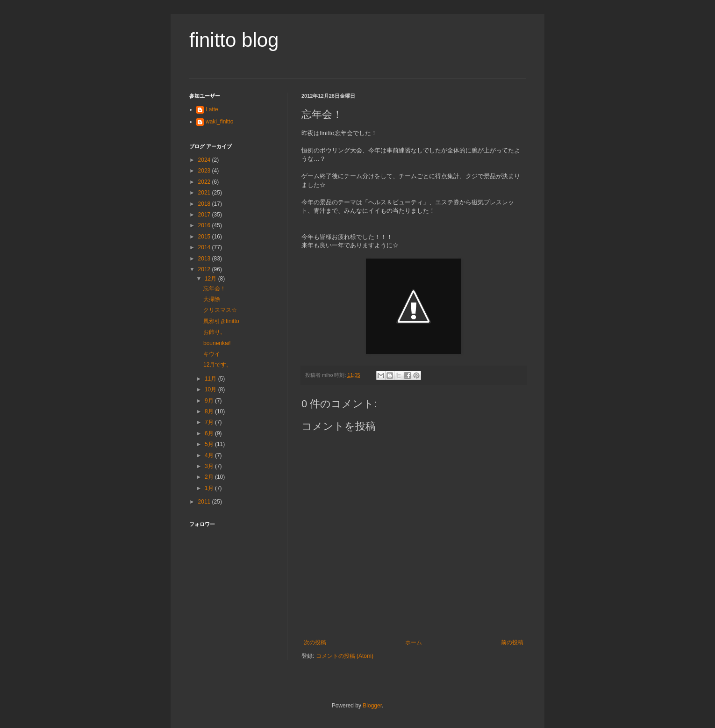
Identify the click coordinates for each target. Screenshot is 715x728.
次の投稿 (315, 642)
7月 (210, 422)
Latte (212, 109)
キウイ (212, 354)
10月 (211, 389)
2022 (205, 182)
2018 (205, 204)
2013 (205, 259)
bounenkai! (217, 343)
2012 (205, 269)
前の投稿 (512, 642)
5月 (210, 444)
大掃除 (212, 299)
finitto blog (234, 40)
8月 (210, 411)
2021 (205, 193)
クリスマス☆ (220, 310)
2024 (205, 160)
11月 (211, 379)
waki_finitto (219, 122)
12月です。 (218, 365)
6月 (210, 433)
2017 (205, 215)
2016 (205, 225)
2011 (205, 502)
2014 (205, 247)
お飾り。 (214, 332)
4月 (210, 455)
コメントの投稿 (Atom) (345, 656)
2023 (205, 171)
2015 (205, 237)
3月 (210, 466)
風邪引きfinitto (221, 321)
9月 (210, 401)
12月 (211, 279)
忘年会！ (214, 288)
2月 (210, 477)
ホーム (414, 642)
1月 (210, 488)
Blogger (372, 706)
